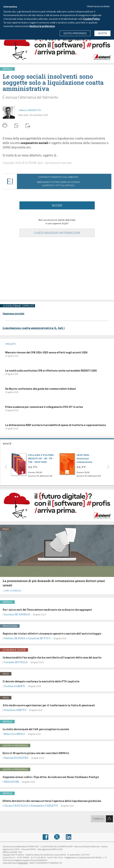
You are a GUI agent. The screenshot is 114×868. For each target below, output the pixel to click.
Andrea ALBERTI (15, 686)
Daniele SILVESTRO (16, 758)
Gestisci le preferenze (42, 26)
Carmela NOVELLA (16, 662)
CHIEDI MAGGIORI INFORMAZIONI (57, 233)
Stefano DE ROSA (15, 638)
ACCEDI (57, 205)
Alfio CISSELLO (13, 591)
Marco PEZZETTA (30, 110)
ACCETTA (102, 33)
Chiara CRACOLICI (16, 806)
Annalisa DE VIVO (39, 638)
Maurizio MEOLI (14, 734)
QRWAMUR (23, 863)
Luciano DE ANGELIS (17, 614)
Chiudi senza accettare (98, 6)
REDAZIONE (12, 782)
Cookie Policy (91, 19)
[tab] (57, 443)
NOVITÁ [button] (7, 444)
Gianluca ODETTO (15, 710)
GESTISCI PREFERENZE (75, 33)
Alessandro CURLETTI (44, 806)
